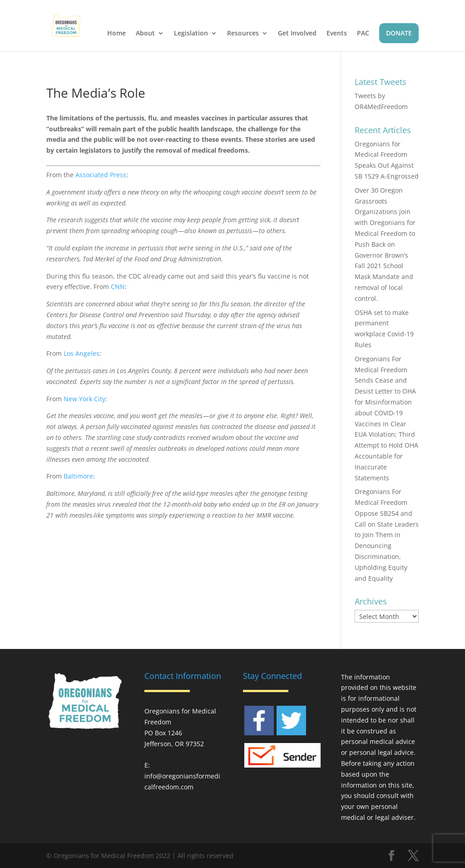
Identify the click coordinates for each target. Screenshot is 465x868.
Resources (243, 34)
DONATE (399, 33)
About (145, 34)
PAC (363, 34)
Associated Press (101, 175)
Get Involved (297, 34)
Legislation (191, 34)
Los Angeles (82, 353)
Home (116, 34)
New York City (84, 399)
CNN (118, 287)
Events (337, 34)
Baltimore (78, 476)
